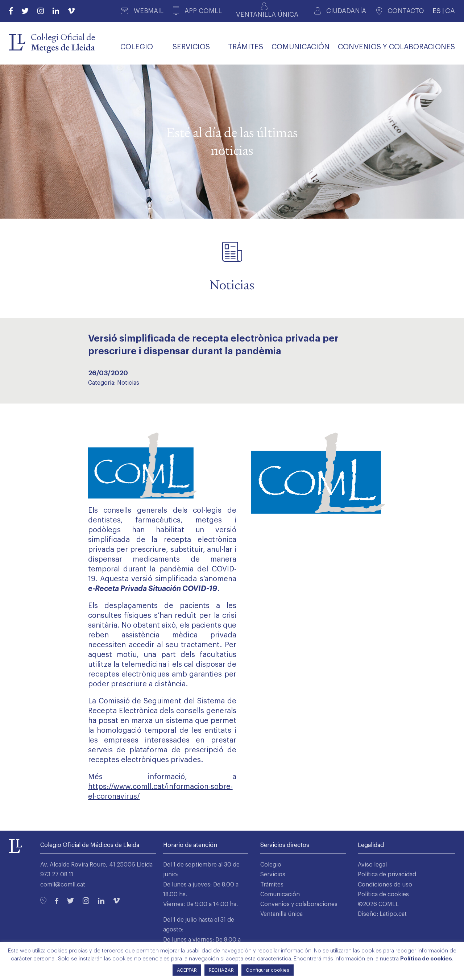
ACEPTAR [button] (187, 970)
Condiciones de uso (385, 885)
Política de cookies (383, 894)
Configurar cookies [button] (268, 970)
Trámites (272, 885)
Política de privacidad (387, 874)
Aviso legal (372, 865)
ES (437, 11)
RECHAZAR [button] (221, 970)
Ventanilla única (281, 914)
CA (450, 11)
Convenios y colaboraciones (299, 904)
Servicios (273, 874)
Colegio (271, 865)
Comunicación (280, 894)
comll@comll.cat (63, 885)
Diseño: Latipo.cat (382, 914)
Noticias (128, 383)
